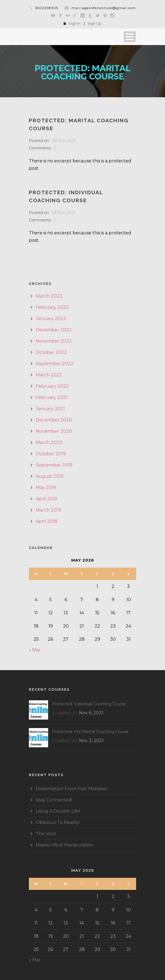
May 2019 (46, 488)
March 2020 (49, 442)
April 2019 (46, 499)
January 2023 (51, 319)
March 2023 (49, 296)
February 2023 (52, 307)
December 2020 (54, 420)
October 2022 (51, 352)
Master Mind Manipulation (64, 845)
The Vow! (46, 834)
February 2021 (52, 397)
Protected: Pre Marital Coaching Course (90, 732)
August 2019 (50, 476)
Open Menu (130, 37)
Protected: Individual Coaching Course (89, 704)
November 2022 (54, 341)
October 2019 (51, 454)
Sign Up (94, 23)
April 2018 (47, 521)
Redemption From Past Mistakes (71, 789)
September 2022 (55, 364)
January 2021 (50, 409)
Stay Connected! (54, 800)
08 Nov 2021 (64, 141)
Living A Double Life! (58, 811)
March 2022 (49, 375)
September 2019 (54, 465)
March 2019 (48, 510)
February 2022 (52, 386)
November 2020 (54, 431)
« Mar (35, 650)
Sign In (74, 23)
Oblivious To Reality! (58, 822)
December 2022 (54, 330)
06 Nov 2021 (64, 213)
